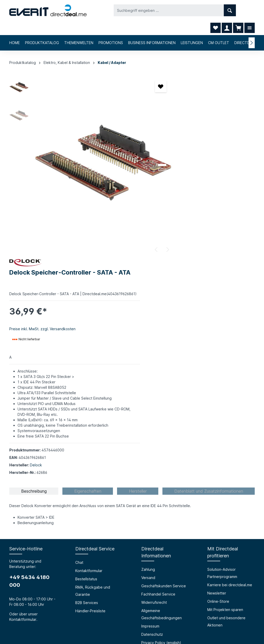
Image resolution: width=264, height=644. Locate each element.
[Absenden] (246, 571)
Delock (185, 290)
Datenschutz (152, 459)
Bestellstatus (86, 404)
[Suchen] (187, 10)
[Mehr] (250, 10)
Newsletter (217, 418)
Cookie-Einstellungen (160, 476)
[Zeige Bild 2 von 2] (137, 155)
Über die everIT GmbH (29, 516)
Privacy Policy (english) (161, 467)
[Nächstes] (143, 235)
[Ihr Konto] (227, 10)
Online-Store (218, 426)
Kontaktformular (23, 444)
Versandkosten (133, 628)
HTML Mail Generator (94, 533)
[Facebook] (119, 611)
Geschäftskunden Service (164, 411)
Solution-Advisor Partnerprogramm (222, 398)
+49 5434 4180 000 (29, 406)
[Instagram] (132, 611)
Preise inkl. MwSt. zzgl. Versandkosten (192, 143)
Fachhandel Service (158, 419)
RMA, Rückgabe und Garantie (93, 415)
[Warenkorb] (238, 10)
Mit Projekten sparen (225, 434)
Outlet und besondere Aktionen (226, 446)
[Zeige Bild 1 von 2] (137, 151)
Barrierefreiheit (88, 516)
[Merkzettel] (216, 10)
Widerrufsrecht (154, 427)
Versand (148, 402)
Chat (79, 387)
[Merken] (136, 72)
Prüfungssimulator (90, 525)
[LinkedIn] (145, 611)
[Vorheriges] (132, 235)
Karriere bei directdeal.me (230, 410)
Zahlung (148, 394)
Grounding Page (89, 541)
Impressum (150, 451)
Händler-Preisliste (90, 436)
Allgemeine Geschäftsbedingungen (162, 439)
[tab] (34, 316)
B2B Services (87, 427)
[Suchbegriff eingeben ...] (126, 10)
